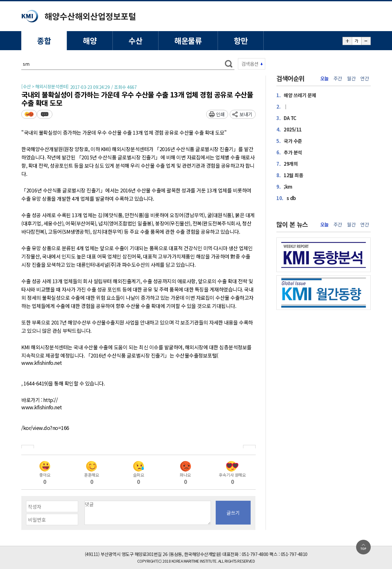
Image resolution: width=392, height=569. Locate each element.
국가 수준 (289, 141)
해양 (90, 40)
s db (286, 198)
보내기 (246, 114)
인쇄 (220, 114)
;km (284, 187)
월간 (351, 78)
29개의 (287, 164)
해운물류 (188, 40)
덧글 (45, 114)
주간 (338, 78)
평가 (29, 114)
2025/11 (289, 129)
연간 (365, 78)
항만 (241, 40)
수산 (135, 40)
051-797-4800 (255, 554)
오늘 (324, 78)
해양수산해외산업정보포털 (90, 16)
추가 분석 (289, 152)
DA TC (286, 118)
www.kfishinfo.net (42, 363)
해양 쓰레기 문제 (296, 95)
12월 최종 (290, 175)
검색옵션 (250, 64)
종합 (44, 40)
